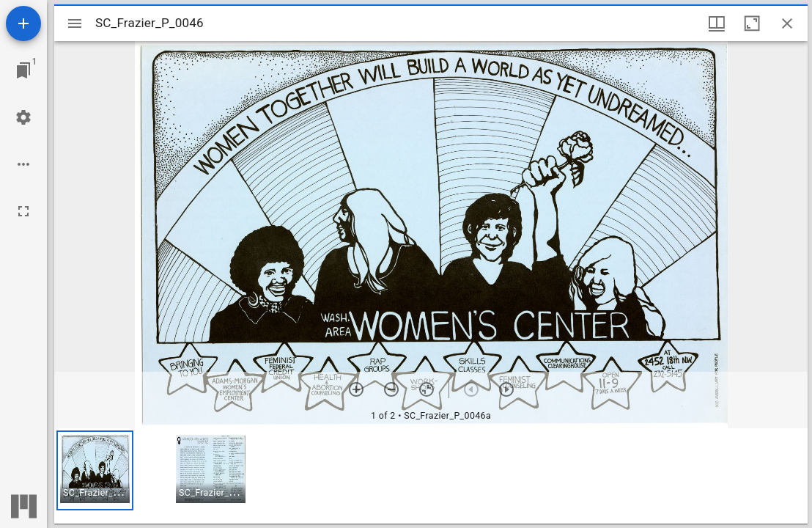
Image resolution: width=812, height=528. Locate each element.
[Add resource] (23, 23)
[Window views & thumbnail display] (717, 23)
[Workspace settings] (23, 117)
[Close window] (787, 23)
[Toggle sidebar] (75, 23)
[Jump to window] (23, 70)
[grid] (431, 476)
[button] (95, 470)
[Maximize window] (752, 23)
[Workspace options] (23, 164)
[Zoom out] (391, 389)
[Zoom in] (356, 389)
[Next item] (506, 389)
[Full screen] (23, 211)
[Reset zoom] (427, 389)
